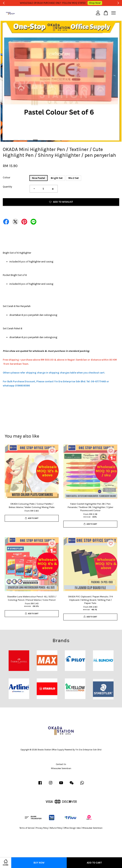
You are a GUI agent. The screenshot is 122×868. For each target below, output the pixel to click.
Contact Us (61, 764)
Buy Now (39, 863)
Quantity (7, 187)
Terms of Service (27, 828)
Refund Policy (56, 828)
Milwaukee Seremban (61, 768)
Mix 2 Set (74, 178)
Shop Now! (90, 3)
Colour (6, 177)
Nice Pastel (39, 178)
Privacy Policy (42, 828)
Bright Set (57, 178)
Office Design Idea (72, 828)
